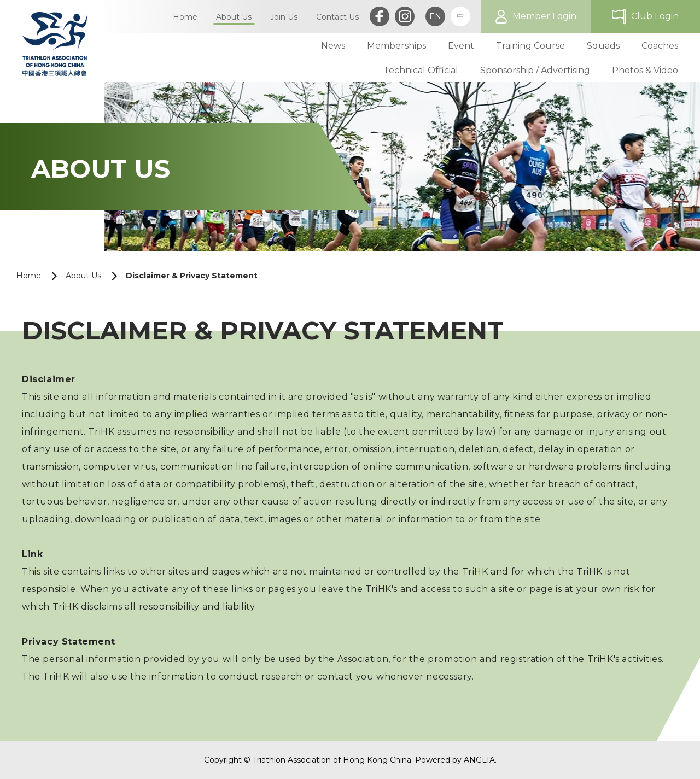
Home (29, 276)
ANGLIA (479, 760)
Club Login (655, 16)
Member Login (544, 16)
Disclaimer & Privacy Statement (192, 276)
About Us (83, 276)
